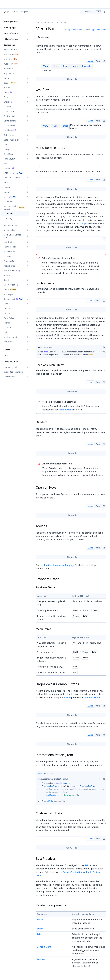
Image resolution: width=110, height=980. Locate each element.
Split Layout (9, 294)
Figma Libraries (11, 50)
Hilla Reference (11, 39)
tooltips (83, 208)
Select (6, 280)
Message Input (10, 225)
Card (6, 97)
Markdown (9, 201)
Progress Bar (9, 261)
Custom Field (10, 126)
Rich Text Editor (11, 271)
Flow (40, 758)
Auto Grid (8, 59)
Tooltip (7, 323)
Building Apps (10, 27)
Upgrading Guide (11, 367)
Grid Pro (7, 168)
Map (6, 197)
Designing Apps (11, 361)
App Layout (9, 73)
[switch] (100, 763)
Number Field (10, 247)
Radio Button (10, 266)
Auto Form (8, 64)
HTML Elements (11, 173)
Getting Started (11, 22)
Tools (6, 355)
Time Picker (9, 318)
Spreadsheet (9, 299)
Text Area (8, 309)
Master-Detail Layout (10, 208)
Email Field (9, 154)
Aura (98, 61)
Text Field (8, 313)
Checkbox (8, 106)
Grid (6, 164)
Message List (10, 230)
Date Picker (9, 135)
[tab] (40, 332)
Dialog (7, 149)
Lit (53, 758)
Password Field (10, 252)
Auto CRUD (9, 54)
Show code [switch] (72, 70)
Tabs (6, 304)
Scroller (7, 275)
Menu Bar (8, 214)
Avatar (7, 78)
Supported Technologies (15, 372)
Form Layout (9, 159)
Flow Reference (11, 33)
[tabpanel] (71, 339)
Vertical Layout (10, 337)
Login (6, 192)
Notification (9, 242)
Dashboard (9, 130)
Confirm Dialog (11, 116)
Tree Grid (8, 327)
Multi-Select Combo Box (12, 236)
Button (7, 88)
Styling (9, 218)
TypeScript (72, 30)
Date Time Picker (11, 140)
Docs (6, 12)
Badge (7, 83)
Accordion (8, 69)
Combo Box (9, 111)
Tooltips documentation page (59, 549)
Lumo (90, 61)
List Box (7, 187)
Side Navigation (11, 285)
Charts (7, 102)
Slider (6, 290)
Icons (6, 182)
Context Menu (10, 121)
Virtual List (8, 342)
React (47, 758)
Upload (7, 332)
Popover (7, 256)
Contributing (9, 377)
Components (10, 45)
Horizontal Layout (12, 178)
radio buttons (66, 394)
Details (7, 144)
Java (80, 30)
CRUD (6, 92)
